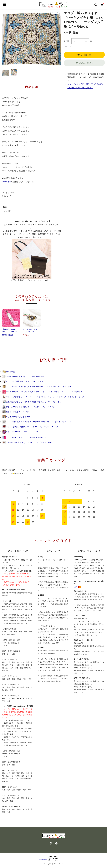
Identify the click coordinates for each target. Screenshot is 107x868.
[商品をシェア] (55, 13)
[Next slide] (58, 38)
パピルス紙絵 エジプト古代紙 (16, 417)
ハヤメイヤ (7, 182)
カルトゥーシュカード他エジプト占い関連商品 (23, 377)
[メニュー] (5, 5)
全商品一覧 (9, 372)
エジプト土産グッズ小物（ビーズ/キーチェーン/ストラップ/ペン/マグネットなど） (38, 387)
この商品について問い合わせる (80, 88)
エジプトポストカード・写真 (16, 412)
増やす (86, 41)
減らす (74, 41)
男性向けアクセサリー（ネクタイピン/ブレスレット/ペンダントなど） (33, 402)
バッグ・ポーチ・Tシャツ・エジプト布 (20, 432)
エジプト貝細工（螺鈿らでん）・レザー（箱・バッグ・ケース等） (31, 427)
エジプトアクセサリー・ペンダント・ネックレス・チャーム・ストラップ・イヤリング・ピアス (43, 397)
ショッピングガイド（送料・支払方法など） (86, 84)
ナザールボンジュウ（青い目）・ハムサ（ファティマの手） (29, 407)
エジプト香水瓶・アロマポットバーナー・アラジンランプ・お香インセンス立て (37, 422)
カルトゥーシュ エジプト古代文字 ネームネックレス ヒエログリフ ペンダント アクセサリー (42, 392)
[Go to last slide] (5, 38)
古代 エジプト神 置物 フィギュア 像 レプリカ (23, 381)
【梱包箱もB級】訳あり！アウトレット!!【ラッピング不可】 (29, 443)
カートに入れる (84, 55)
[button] (6, 73)
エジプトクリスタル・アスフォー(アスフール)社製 (25, 437)
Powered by (53, 858)
